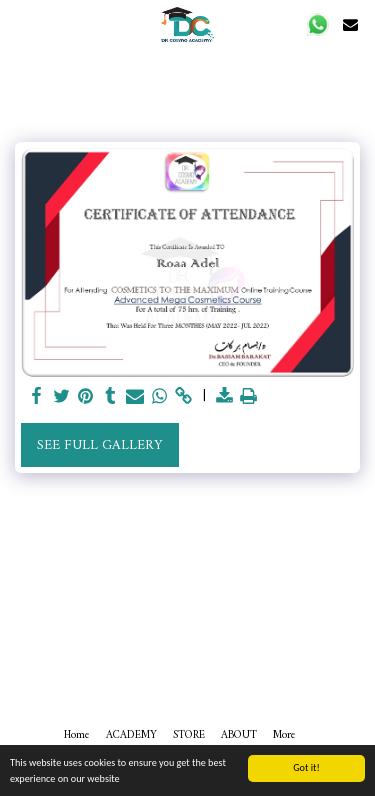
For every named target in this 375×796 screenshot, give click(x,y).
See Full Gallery (99, 445)
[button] (318, 24)
